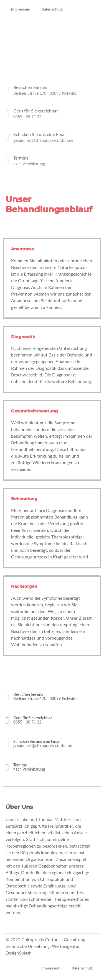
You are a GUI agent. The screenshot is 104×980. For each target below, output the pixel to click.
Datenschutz (52, 9)
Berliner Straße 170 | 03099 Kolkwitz (45, 93)
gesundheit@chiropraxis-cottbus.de (43, 140)
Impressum (21, 9)
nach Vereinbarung (29, 164)
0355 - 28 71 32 (27, 117)
